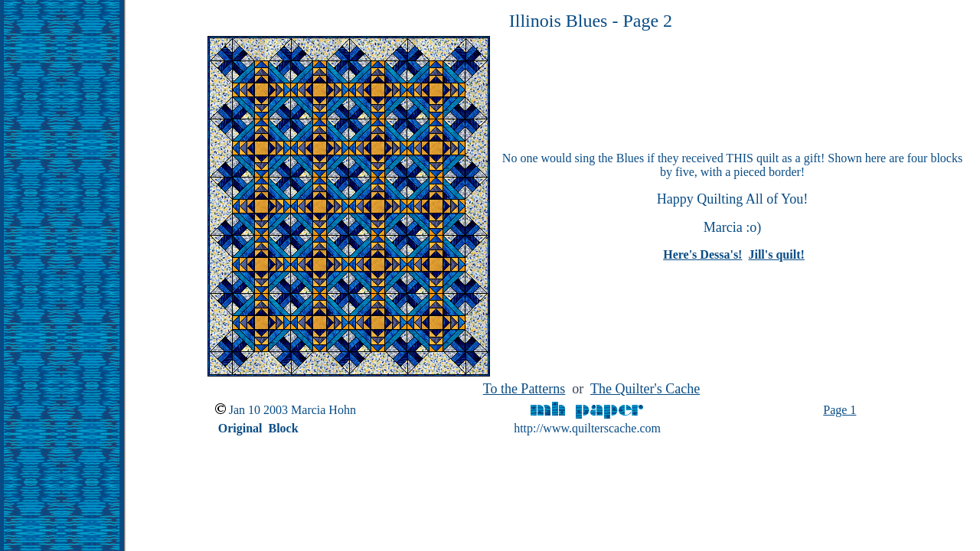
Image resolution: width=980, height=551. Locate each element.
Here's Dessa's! (702, 254)
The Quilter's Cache (645, 389)
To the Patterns (524, 389)
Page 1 (840, 410)
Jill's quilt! (776, 254)
